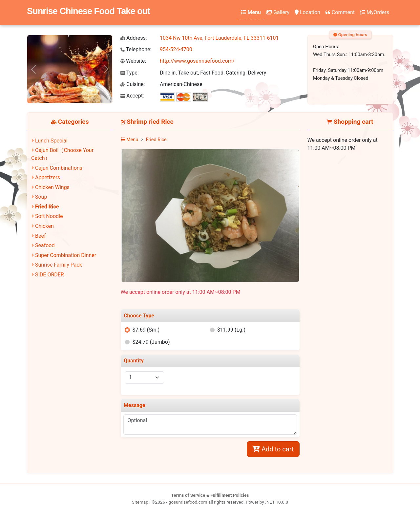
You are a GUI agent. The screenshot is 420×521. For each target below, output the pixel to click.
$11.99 (231, 330)
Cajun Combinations (59, 168)
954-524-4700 (176, 49)
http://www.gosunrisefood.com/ (197, 61)
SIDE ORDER (50, 275)
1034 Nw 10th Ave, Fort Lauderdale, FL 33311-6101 (219, 38)
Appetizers (48, 177)
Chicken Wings (52, 187)
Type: (130, 73)
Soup (41, 197)
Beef (41, 236)
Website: (133, 61)
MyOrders (375, 12)
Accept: (132, 96)
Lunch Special (51, 141)
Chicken (44, 226)
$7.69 (146, 330)
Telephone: (136, 49)
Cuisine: (133, 84)
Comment (340, 12)
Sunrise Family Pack (59, 265)
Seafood (45, 245)
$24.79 (151, 342)
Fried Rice (47, 207)
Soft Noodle (49, 216)
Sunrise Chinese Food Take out (88, 11)
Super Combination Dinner (66, 255)
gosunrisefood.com (188, 502)
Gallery (278, 12)
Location (307, 12)
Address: (134, 38)
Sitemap (140, 502)
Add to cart (273, 449)
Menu (251, 12)
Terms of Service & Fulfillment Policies (210, 495)
